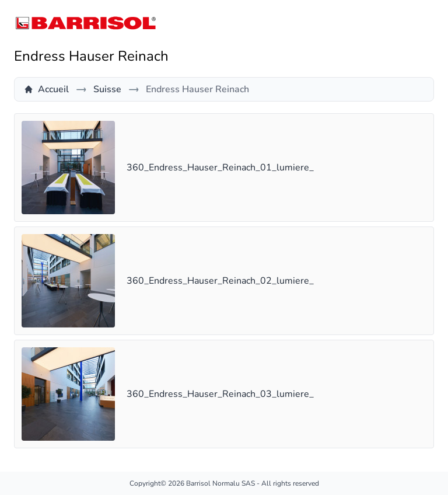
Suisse (107, 89)
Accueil (46, 89)
